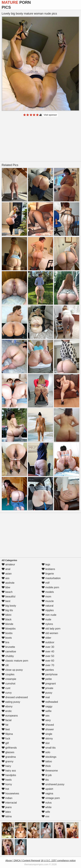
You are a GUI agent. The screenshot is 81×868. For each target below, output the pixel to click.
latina (7, 816)
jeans (7, 807)
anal (6, 569)
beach (7, 592)
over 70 (48, 665)
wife (46, 812)
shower (48, 729)
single (47, 734)
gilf (5, 743)
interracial (9, 803)
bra (5, 642)
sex (46, 716)
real (46, 697)
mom (46, 597)
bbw (6, 587)
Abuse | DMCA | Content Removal (23, 860)
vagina (47, 793)
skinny (47, 739)
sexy (46, 720)
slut (46, 743)
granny (7, 761)
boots (7, 638)
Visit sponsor (50, 115)
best (6, 601)
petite (47, 679)
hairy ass (9, 771)
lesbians (48, 569)
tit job (47, 775)
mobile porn (50, 587)
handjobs (9, 775)
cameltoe (9, 651)
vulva (47, 803)
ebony (7, 706)
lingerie (48, 574)
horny (7, 784)
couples (8, 674)
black (7, 619)
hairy (6, 766)
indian (7, 798)
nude (46, 619)
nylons (47, 624)
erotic (7, 711)
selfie (47, 711)
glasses (8, 752)
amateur (8, 564)
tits (45, 780)
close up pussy (12, 670)
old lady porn (51, 629)
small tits (49, 748)
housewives (10, 793)
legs (46, 564)
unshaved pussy (53, 784)
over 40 (48, 651)
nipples (48, 610)
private (47, 688)
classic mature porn (15, 661)
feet (6, 729)
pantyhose (50, 674)
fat (5, 725)
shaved (48, 725)
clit (5, 665)
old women (50, 633)
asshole (8, 583)
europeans (10, 716)
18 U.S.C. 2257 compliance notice (58, 860)
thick (46, 766)
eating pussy (11, 702)
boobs (7, 633)
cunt (6, 688)
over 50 (48, 656)
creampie (9, 679)
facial (7, 720)
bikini (7, 615)
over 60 (48, 661)
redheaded (50, 702)
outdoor (48, 642)
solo (46, 752)
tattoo (47, 761)
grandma (9, 757)
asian (7, 574)
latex (6, 812)
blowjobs (9, 629)
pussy (47, 693)
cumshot (8, 684)
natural (47, 606)
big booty (9, 606)
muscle (48, 601)
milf (46, 583)
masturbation (51, 578)
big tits (7, 610)
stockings (49, 757)
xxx (45, 816)
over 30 (48, 647)
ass (6, 578)
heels (7, 780)
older (46, 638)
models (48, 592)
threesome (50, 771)
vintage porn (51, 798)
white (47, 807)
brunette (8, 647)
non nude (49, 615)
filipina (7, 734)
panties (48, 670)
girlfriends (9, 748)
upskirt (47, 789)
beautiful (8, 597)
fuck (6, 739)
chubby (8, 656)
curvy (7, 693)
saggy (47, 706)
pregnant (49, 684)
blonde (7, 624)
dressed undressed (15, 697)
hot (5, 789)
